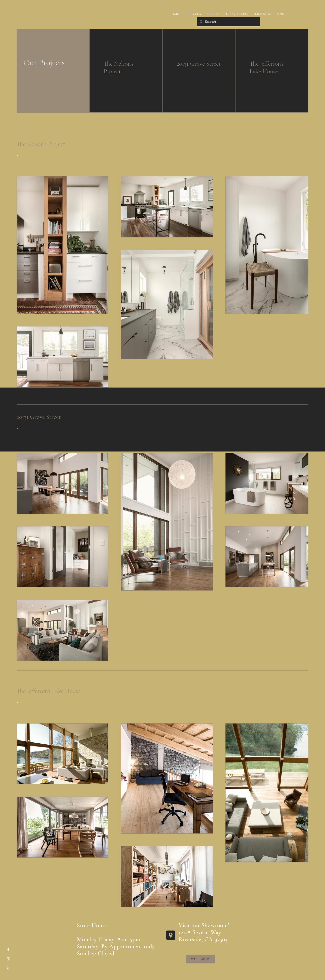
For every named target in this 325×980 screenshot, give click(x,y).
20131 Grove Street (199, 64)
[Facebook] (8, 950)
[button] (194, 14)
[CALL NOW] (200, 959)
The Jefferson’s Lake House (267, 67)
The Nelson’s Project (119, 67)
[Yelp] (8, 968)
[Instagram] (8, 959)
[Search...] (228, 22)
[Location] (171, 935)
